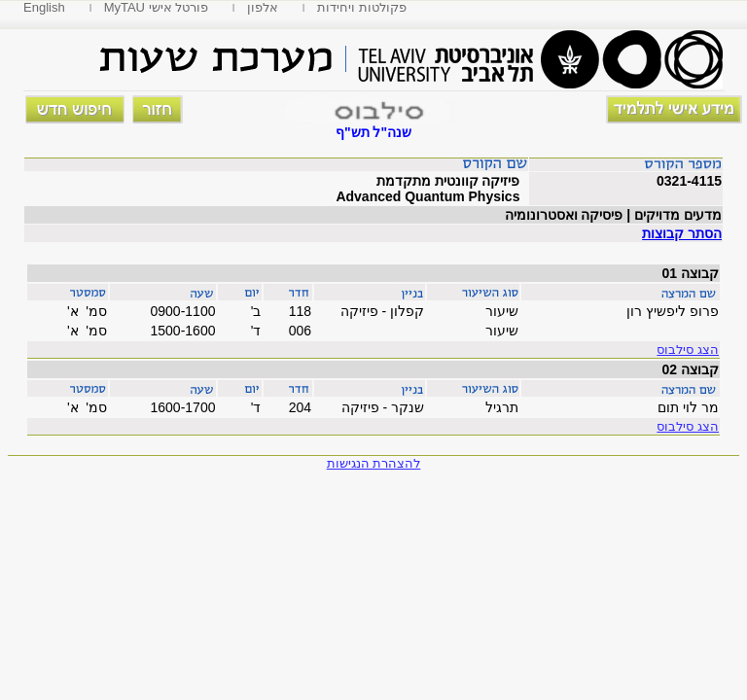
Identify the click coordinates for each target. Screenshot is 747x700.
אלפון (263, 7)
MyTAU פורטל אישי (157, 7)
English (44, 7)
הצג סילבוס (688, 350)
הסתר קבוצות (682, 233)
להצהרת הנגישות (374, 463)
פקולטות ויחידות (362, 7)
